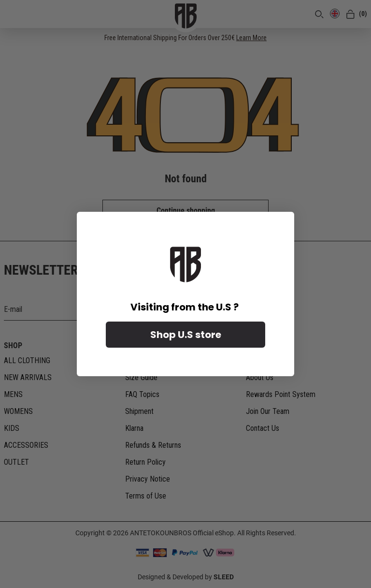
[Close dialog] (282, 224)
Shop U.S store (186, 335)
